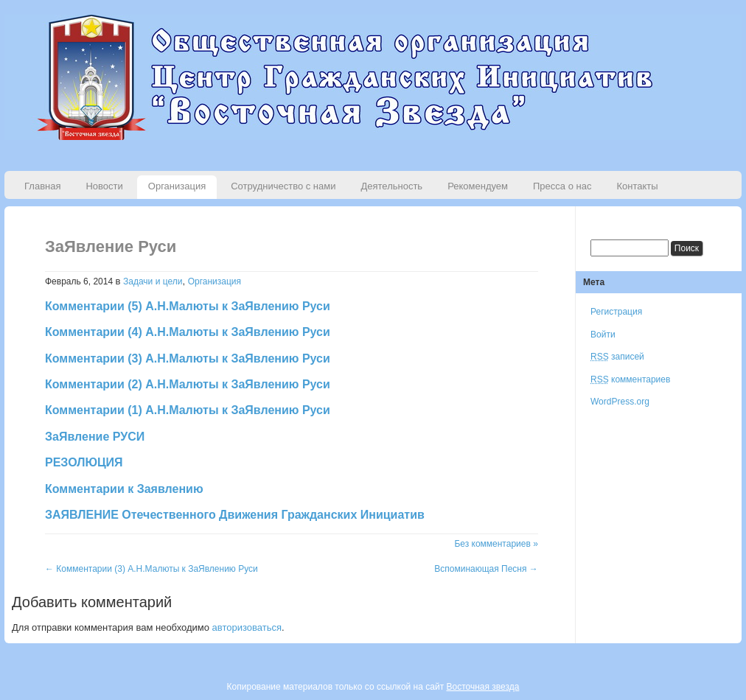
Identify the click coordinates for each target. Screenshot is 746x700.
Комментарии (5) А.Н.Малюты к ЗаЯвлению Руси (188, 306)
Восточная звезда (482, 687)
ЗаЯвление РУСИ (95, 437)
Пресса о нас (562, 186)
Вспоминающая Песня (486, 569)
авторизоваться (247, 627)
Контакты (637, 186)
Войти (603, 335)
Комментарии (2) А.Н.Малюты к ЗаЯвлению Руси (188, 384)
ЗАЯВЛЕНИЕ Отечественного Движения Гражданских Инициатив (235, 515)
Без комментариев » (496, 544)
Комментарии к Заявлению (124, 489)
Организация (177, 186)
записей (617, 357)
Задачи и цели (153, 281)
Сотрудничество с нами (283, 186)
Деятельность (391, 186)
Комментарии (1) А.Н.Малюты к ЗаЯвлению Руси (188, 410)
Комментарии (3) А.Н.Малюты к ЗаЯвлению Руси (188, 358)
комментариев (630, 379)
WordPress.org (620, 402)
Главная (42, 186)
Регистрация (616, 312)
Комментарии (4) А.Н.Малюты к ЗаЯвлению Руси (188, 332)
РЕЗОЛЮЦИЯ (84, 462)
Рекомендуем (478, 186)
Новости (104, 186)
